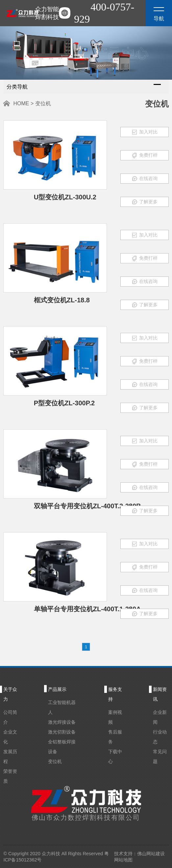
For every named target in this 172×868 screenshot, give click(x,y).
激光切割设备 (62, 732)
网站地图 (123, 860)
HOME (21, 103)
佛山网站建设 (151, 854)
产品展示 (57, 689)
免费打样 (145, 155)
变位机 (55, 761)
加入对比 (145, 132)
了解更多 (145, 202)
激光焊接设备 (62, 722)
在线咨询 (145, 179)
